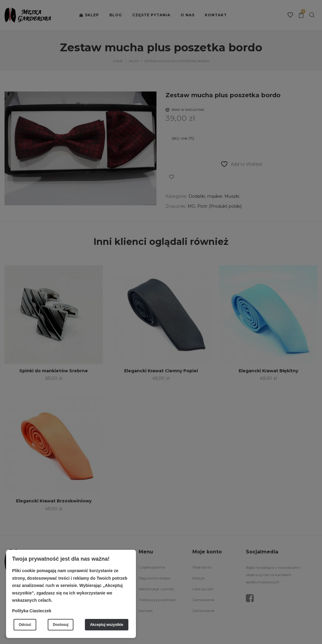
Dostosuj (61, 625)
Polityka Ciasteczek (32, 611)
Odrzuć (25, 625)
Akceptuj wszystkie (107, 625)
